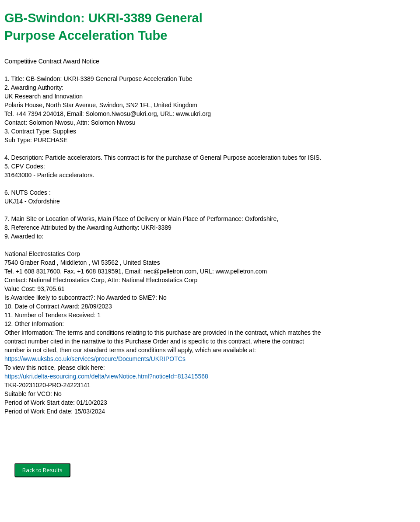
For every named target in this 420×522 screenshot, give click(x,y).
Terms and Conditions (43, 503)
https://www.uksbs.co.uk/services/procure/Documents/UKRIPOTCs (95, 359)
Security (89, 503)
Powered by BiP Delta (177, 503)
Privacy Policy (125, 503)
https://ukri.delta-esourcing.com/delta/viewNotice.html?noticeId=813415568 (106, 376)
